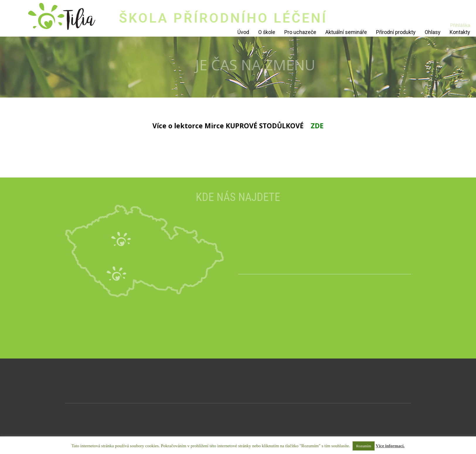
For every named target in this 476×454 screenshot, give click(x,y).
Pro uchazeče (300, 32)
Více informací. (390, 446)
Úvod (243, 32)
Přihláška (460, 25)
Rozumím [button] (364, 446)
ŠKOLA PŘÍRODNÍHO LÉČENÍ (223, 18)
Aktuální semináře (346, 32)
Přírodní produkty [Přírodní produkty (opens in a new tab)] (396, 32)
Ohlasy (433, 32)
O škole (267, 32)
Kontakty (460, 32)
